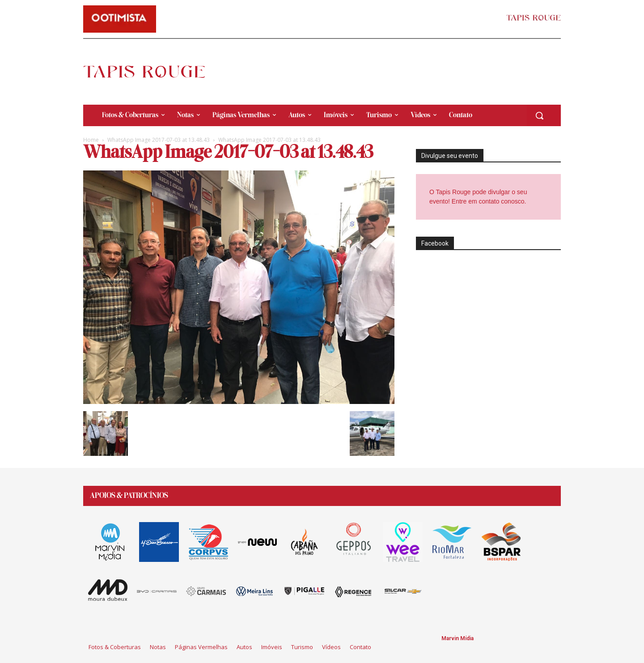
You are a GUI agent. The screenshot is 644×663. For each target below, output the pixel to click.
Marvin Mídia (458, 638)
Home (91, 140)
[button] (539, 115)
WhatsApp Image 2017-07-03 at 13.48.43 (159, 140)
